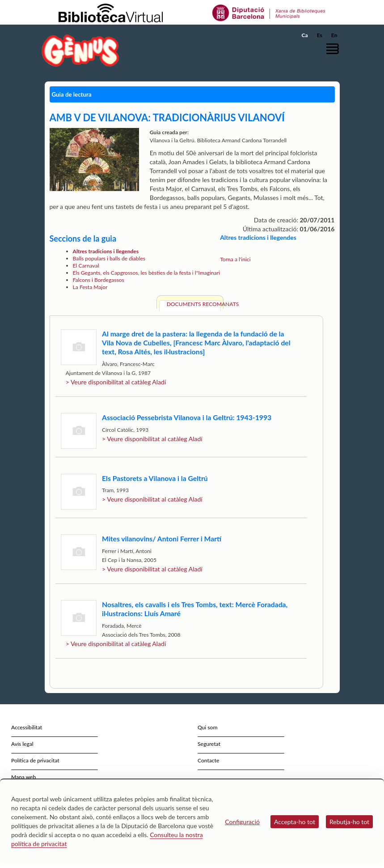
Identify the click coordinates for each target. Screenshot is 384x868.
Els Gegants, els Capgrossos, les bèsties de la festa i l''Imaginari (147, 273)
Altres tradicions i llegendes (106, 251)
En (334, 35)
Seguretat (209, 744)
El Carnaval (86, 266)
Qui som (207, 727)
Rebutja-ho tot (349, 822)
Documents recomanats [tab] (194, 304)
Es (320, 35)
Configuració (242, 822)
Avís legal (22, 744)
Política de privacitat (35, 760)
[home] (80, 50)
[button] (335, 49)
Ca (305, 35)
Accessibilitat (27, 727)
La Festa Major (90, 287)
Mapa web (23, 777)
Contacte (208, 760)
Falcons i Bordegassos (99, 280)
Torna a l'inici (235, 259)
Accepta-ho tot (295, 822)
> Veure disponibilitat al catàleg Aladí (116, 382)
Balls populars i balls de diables (109, 258)
